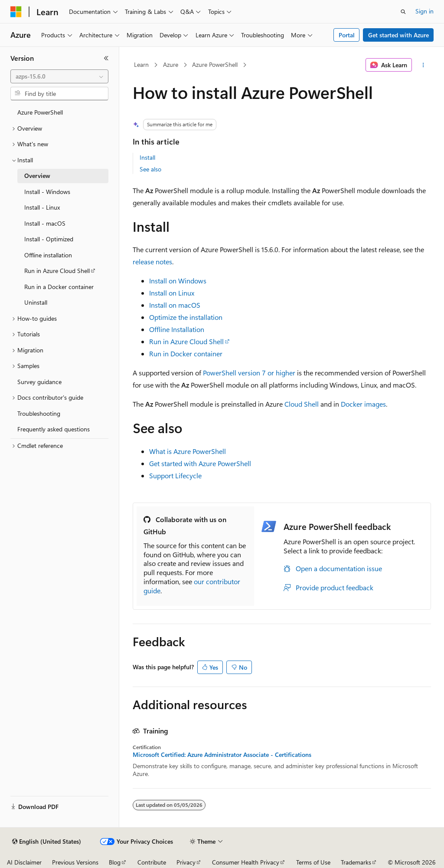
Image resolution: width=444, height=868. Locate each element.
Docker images (363, 404)
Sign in (424, 11)
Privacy (186, 862)
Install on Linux (172, 293)
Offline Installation (177, 329)
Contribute (152, 862)
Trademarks (356, 862)
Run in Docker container (186, 353)
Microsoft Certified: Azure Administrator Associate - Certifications (222, 755)
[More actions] (423, 65)
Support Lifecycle (175, 475)
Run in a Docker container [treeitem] (59, 287)
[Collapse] (106, 58)
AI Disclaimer (24, 862)
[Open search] (403, 12)
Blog (115, 862)
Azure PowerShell (215, 64)
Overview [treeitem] (37, 176)
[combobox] (59, 76)
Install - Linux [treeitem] (42, 207)
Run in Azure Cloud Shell (186, 341)
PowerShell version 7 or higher (249, 373)
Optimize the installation (186, 317)
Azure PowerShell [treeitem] (40, 112)
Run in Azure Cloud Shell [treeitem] (57, 271)
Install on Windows (178, 281)
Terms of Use (313, 862)
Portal (347, 35)
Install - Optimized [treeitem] (49, 239)
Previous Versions (75, 862)
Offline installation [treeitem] (48, 255)
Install (147, 157)
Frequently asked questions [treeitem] (54, 429)
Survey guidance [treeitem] (39, 382)
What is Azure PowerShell (188, 451)
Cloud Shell (302, 404)
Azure (171, 64)
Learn (141, 64)
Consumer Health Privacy (246, 862)
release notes (152, 261)
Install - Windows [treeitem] (47, 192)
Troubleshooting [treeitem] (39, 413)
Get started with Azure (398, 35)
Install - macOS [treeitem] (45, 223)
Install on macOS (175, 305)
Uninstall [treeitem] (36, 302)
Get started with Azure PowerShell (200, 463)
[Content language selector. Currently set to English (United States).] (47, 842)
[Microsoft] (16, 12)
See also (150, 169)
